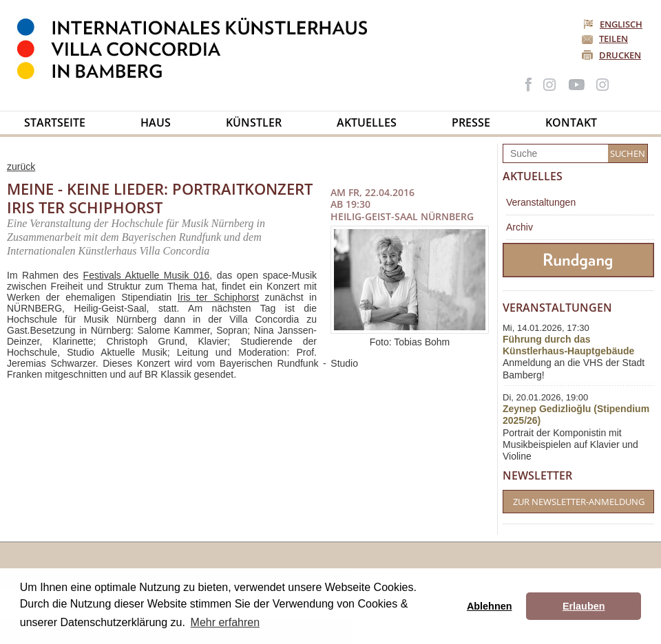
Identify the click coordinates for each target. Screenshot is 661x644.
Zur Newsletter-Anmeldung (579, 502)
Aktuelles (367, 122)
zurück (21, 167)
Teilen (613, 39)
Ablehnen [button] (490, 606)
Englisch (614, 24)
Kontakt (571, 122)
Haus (156, 122)
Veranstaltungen (541, 202)
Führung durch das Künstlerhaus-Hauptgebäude (568, 345)
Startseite (55, 122)
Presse (471, 122)
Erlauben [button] (584, 606)
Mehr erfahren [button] (225, 622)
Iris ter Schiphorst (218, 297)
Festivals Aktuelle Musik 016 (147, 275)
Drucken (620, 55)
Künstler (254, 122)
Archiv (520, 227)
